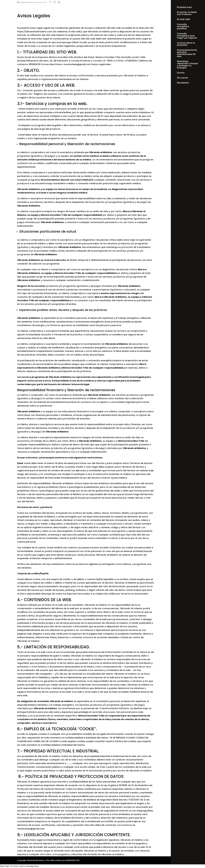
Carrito (181, 73)
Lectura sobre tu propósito (186, 44)
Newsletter (183, 83)
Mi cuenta (182, 78)
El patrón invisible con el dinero (187, 13)
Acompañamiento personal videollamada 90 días (187, 53)
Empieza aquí (184, 7)
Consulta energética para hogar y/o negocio (187, 36)
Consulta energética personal (183, 27)
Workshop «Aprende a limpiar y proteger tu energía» (188, 65)
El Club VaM (183, 19)
